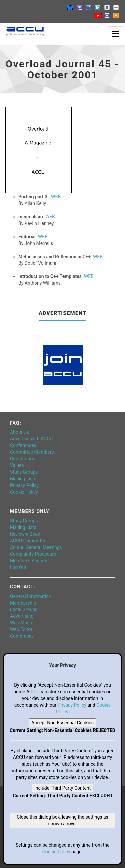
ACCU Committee (28, 541)
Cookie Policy (24, 492)
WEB (56, 197)
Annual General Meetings (36, 547)
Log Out (18, 567)
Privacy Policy (24, 485)
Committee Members (32, 452)
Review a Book (25, 534)
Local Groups (24, 609)
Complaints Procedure (33, 554)
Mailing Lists (23, 479)
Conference (22, 636)
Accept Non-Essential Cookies (62, 723)
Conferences (23, 445)
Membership (23, 603)
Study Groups (24, 472)
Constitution (23, 459)
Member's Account (29, 561)
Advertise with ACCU (31, 439)
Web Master (22, 623)
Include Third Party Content (62, 788)
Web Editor (21, 629)
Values (17, 465)
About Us (19, 432)
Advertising (22, 616)
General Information (31, 596)
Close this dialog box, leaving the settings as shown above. (62, 820)
